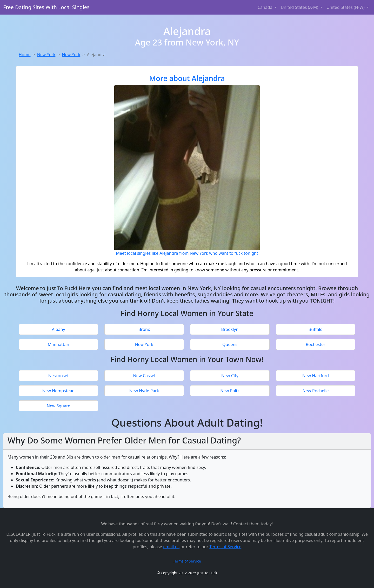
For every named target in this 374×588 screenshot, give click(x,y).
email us (171, 547)
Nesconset (59, 376)
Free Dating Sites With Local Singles (46, 7)
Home (25, 55)
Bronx (144, 329)
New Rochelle (315, 391)
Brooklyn (230, 329)
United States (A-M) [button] (300, 7)
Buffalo (316, 329)
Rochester (315, 344)
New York (46, 55)
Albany (58, 329)
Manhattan (59, 344)
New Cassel (144, 376)
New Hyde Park (144, 391)
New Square (58, 406)
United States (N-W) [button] (346, 7)
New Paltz (230, 391)
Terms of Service (225, 547)
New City (230, 376)
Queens (230, 344)
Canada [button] (266, 7)
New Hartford (316, 376)
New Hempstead (59, 391)
